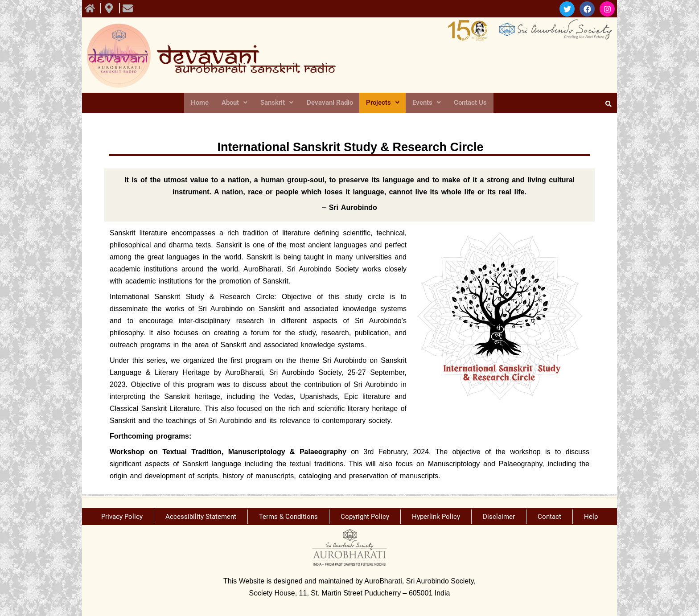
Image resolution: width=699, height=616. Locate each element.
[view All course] (91, 8)
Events (426, 103)
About (235, 103)
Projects (383, 103)
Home (201, 103)
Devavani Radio (330, 103)
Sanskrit (277, 103)
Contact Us (469, 103)
